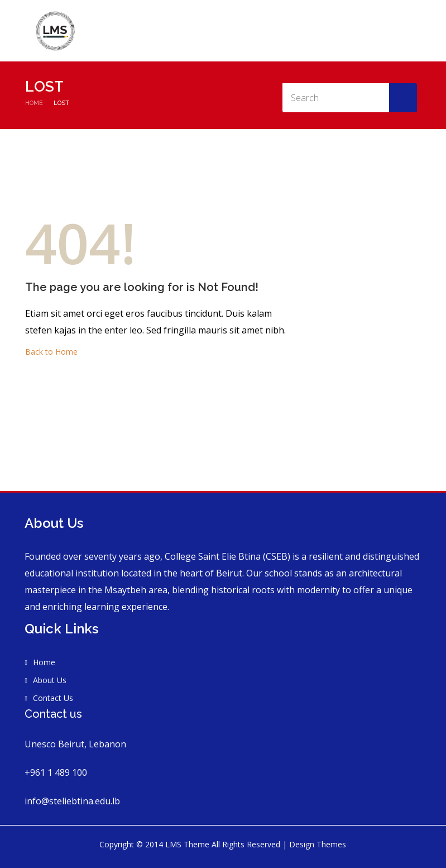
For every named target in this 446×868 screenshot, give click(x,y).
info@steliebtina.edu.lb (72, 801)
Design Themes (318, 844)
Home (253, 32)
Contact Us (407, 32)
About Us (288, 32)
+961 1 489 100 (56, 772)
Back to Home (51, 352)
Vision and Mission (346, 32)
